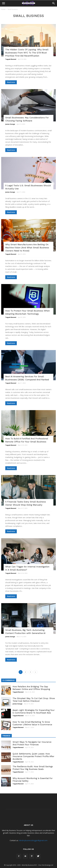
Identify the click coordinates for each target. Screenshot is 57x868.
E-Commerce (9, 680)
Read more (11, 82)
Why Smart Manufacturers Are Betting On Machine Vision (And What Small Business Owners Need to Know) (27, 248)
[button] (54, 3)
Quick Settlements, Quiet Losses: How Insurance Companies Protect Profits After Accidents (33, 756)
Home (3, 9)
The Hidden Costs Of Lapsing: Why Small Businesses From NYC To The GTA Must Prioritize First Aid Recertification (27, 53)
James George (10, 124)
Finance (6, 736)
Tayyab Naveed (11, 59)
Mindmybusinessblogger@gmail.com (33, 840)
